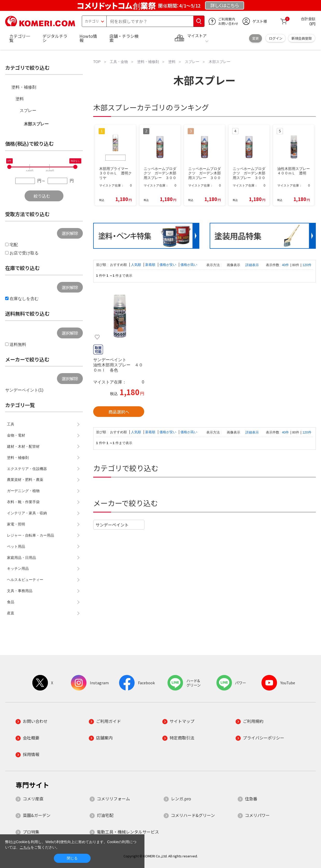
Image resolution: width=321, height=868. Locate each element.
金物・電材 (16, 435)
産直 (11, 613)
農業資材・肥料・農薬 (25, 480)
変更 (256, 38)
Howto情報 (88, 38)
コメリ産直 (33, 799)
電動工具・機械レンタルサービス (128, 832)
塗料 (20, 99)
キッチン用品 (18, 568)
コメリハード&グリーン (193, 815)
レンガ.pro (181, 799)
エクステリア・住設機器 (27, 469)
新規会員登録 (302, 38)
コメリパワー (257, 815)
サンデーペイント (112, 525)
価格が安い (168, 265)
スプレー (28, 111)
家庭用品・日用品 (21, 558)
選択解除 (70, 233)
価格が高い (189, 265)
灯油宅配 (105, 815)
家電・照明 (16, 524)
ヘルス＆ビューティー (25, 580)
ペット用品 (16, 546)
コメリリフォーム (113, 799)
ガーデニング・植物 (23, 491)
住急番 (251, 799)
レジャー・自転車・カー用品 (31, 535)
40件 (285, 265)
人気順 (137, 265)
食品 (11, 602)
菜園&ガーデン (37, 815)
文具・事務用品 (20, 591)
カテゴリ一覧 (20, 38)
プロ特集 (31, 832)
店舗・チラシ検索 (124, 38)
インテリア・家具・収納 (27, 513)
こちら (25, 847)
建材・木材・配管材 (23, 446)
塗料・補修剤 (24, 87)
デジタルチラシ (55, 38)
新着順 (151, 265)
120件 (307, 265)
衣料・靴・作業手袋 (23, 502)
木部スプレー (36, 124)
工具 (11, 424)
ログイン (276, 38)
